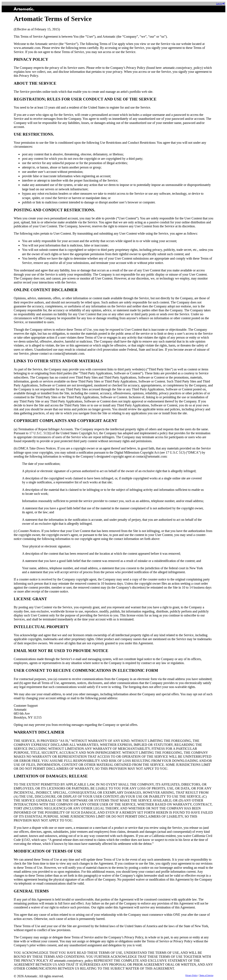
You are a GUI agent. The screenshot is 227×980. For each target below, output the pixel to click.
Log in (220, 4)
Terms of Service (206, 975)
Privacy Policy (192, 975)
